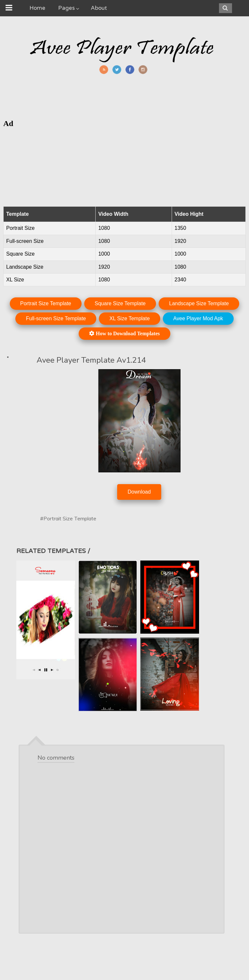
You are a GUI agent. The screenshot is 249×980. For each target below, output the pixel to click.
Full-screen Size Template (56, 318)
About (99, 8)
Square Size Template (120, 303)
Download (139, 492)
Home (37, 8)
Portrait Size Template (46, 303)
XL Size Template (130, 318)
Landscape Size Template (199, 303)
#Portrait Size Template (68, 518)
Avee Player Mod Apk (198, 318)
